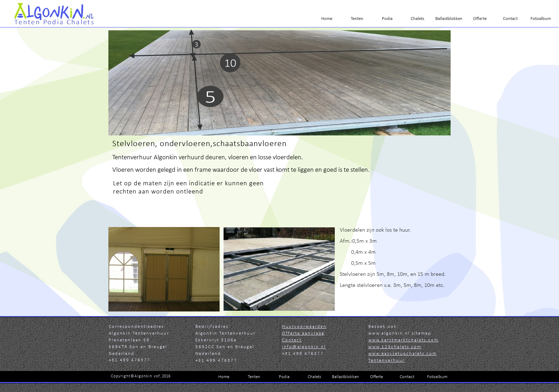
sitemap (422, 333)
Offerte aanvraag (303, 333)
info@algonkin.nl (304, 347)
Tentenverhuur (386, 360)
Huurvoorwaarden (304, 327)
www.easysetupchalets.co (402, 354)
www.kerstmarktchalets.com (403, 340)
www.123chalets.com (395, 347)
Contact (292, 340)
